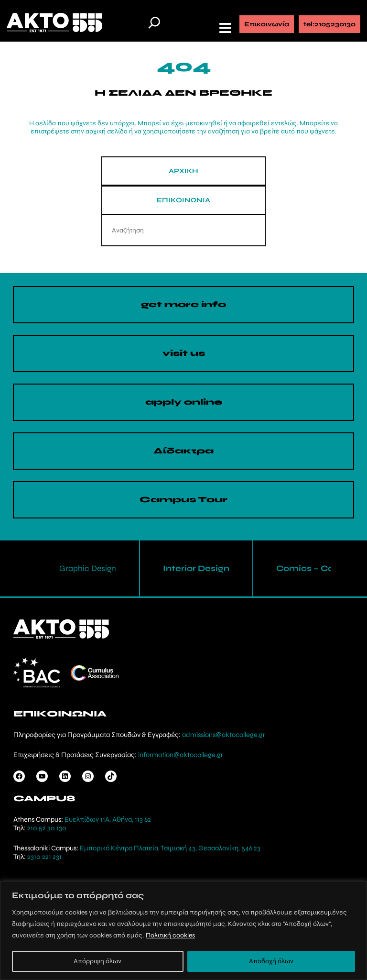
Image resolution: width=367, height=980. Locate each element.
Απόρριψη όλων (97, 961)
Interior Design (196, 568)
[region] (183, 930)
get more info (183, 304)
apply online (184, 402)
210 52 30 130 (47, 828)
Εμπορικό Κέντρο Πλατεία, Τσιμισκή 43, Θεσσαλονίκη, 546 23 (170, 848)
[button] (226, 28)
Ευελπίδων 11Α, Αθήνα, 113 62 (108, 819)
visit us (184, 353)
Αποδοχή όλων (271, 961)
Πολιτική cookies (170, 935)
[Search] (249, 230)
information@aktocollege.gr (181, 755)
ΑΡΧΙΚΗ (183, 171)
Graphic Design (88, 568)
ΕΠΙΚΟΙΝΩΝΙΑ (183, 200)
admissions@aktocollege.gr (224, 735)
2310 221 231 (44, 857)
